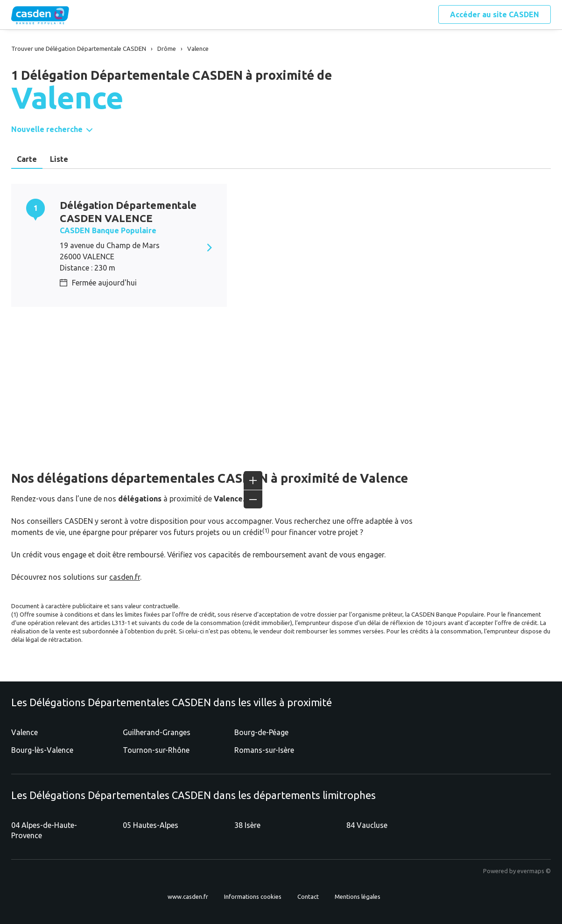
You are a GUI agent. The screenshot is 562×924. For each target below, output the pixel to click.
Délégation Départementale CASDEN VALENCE (128, 212)
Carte (27, 159)
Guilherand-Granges (157, 732)
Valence (25, 732)
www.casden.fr (188, 896)
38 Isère (247, 825)
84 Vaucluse (367, 825)
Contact (308, 896)
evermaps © (534, 871)
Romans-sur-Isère (264, 750)
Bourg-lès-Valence (42, 750)
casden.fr (125, 577)
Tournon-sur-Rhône (156, 750)
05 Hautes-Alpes (151, 825)
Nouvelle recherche (47, 129)
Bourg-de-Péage (261, 732)
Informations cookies (253, 896)
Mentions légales (358, 896)
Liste (59, 159)
